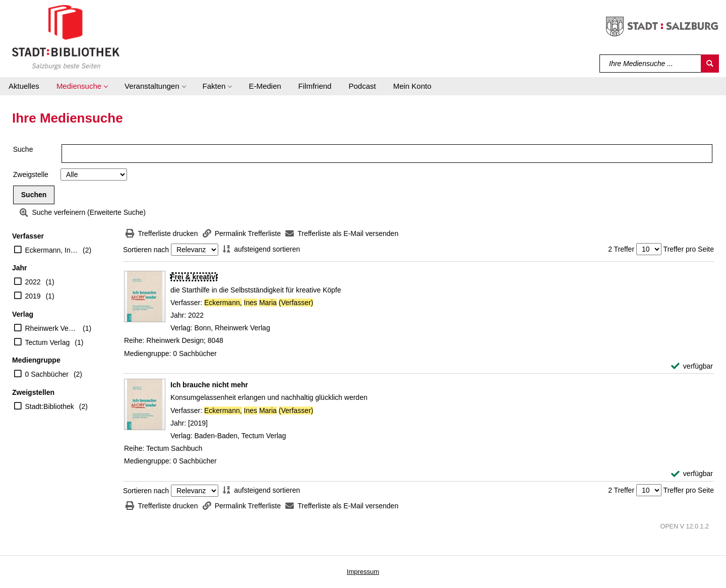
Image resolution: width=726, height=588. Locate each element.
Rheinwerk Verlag (52, 328)
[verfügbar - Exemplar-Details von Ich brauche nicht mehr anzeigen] (692, 474)
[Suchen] (710, 64)
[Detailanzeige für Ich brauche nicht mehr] (209, 385)
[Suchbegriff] (651, 64)
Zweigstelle (31, 174)
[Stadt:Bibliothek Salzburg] (66, 37)
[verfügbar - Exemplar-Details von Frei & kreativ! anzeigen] (692, 366)
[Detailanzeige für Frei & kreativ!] (194, 277)
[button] (82, 86)
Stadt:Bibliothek (50, 406)
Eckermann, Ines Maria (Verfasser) (52, 250)
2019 (33, 296)
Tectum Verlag (48, 342)
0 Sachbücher (47, 374)
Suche (23, 149)
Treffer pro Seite (689, 249)
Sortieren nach (146, 250)
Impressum (363, 572)
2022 (33, 282)
